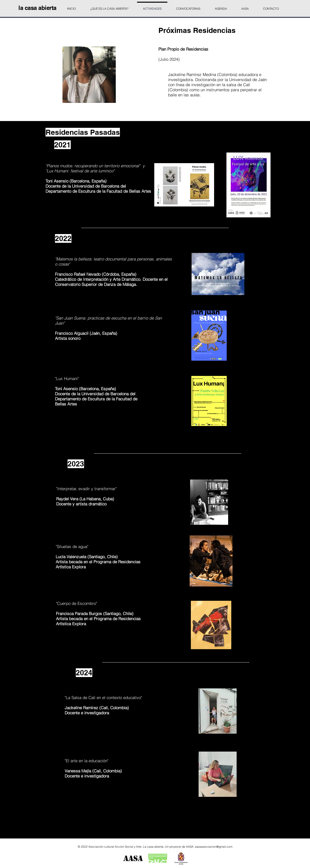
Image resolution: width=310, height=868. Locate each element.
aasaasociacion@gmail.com (214, 847)
